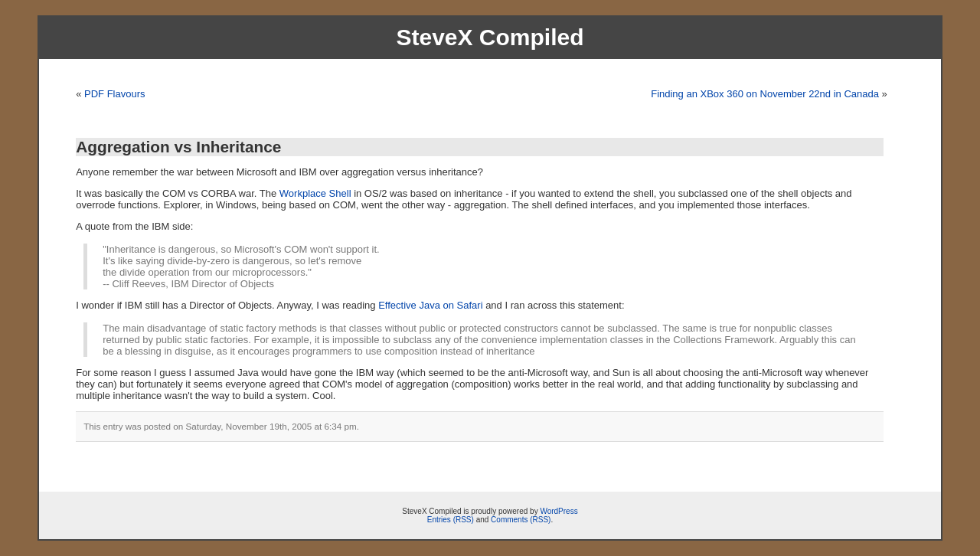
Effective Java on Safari (430, 305)
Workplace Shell (315, 193)
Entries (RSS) (451, 520)
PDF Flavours (114, 94)
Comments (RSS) (521, 520)
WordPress (559, 511)
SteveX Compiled (490, 37)
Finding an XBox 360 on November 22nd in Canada (765, 94)
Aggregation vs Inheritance (178, 147)
